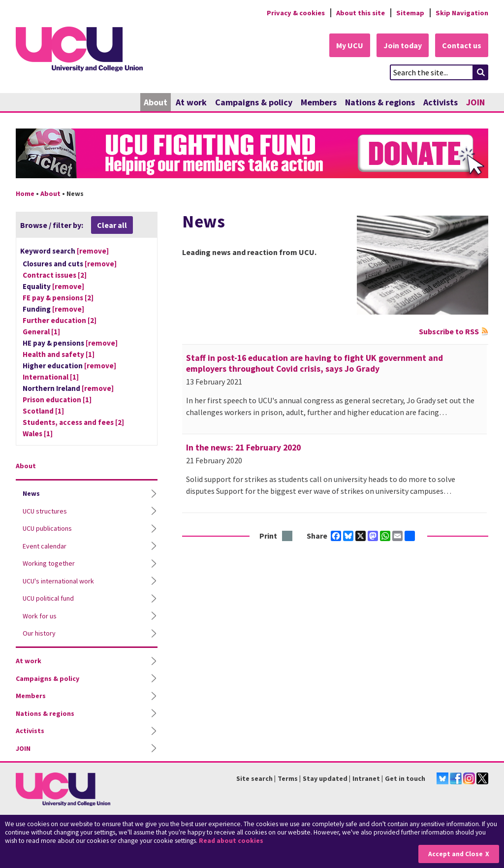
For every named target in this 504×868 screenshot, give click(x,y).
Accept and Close (456, 854)
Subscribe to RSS (449, 331)
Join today (403, 45)
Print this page (288, 536)
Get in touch (405, 778)
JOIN (475, 102)
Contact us (462, 45)
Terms (288, 778)
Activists (441, 102)
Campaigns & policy (254, 102)
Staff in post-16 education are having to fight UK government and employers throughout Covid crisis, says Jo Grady (315, 363)
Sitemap (410, 13)
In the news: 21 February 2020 (243, 448)
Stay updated (325, 778)
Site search (254, 778)
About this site (361, 13)
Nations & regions (380, 102)
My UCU (350, 45)
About (156, 102)
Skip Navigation (462, 13)
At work (191, 102)
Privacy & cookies (296, 13)
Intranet (366, 778)
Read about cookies (231, 841)
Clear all (112, 225)
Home (25, 193)
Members (319, 102)
